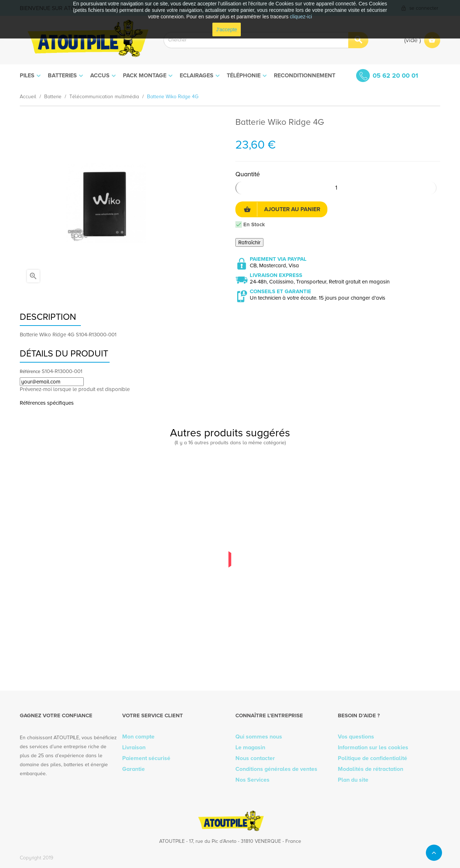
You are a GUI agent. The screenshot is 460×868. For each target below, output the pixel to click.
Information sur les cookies (373, 747)
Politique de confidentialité (372, 758)
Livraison (134, 747)
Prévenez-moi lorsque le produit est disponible (75, 389)
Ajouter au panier (282, 209)
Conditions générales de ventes (276, 769)
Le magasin (250, 747)
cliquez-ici (301, 17)
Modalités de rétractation (371, 769)
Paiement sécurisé (146, 758)
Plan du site (353, 780)
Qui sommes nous (259, 737)
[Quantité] (336, 188)
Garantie (134, 769)
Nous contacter (255, 758)
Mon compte (138, 737)
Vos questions (356, 737)
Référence (30, 372)
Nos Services (252, 780)
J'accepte (227, 29)
